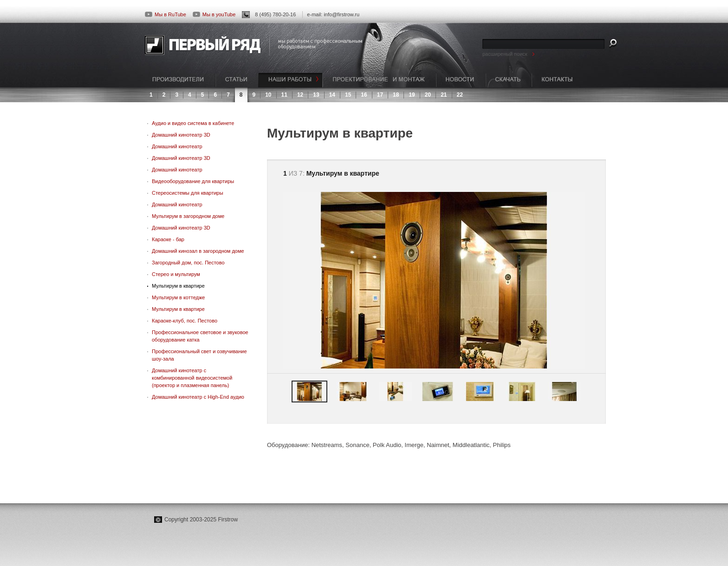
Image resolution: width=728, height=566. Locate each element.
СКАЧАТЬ (509, 80)
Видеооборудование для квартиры (193, 181)
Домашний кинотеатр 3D (181, 135)
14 (332, 95)
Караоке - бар (168, 239)
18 (396, 95)
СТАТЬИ (237, 80)
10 (268, 95)
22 (460, 95)
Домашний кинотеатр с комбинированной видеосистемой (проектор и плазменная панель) (192, 378)
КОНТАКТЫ (557, 80)
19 (412, 95)
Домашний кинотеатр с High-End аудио (198, 397)
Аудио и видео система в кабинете (193, 123)
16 (364, 95)
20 (428, 95)
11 (284, 95)
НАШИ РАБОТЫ (291, 80)
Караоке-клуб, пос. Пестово (185, 321)
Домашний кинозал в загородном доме (198, 251)
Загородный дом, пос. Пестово (188, 263)
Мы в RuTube (166, 14)
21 (444, 95)
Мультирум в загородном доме (188, 216)
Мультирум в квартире (178, 286)
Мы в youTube (214, 14)
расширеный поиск (505, 54)
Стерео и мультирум (176, 274)
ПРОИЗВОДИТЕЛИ (180, 80)
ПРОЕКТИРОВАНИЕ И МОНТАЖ (379, 80)
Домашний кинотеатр (177, 146)
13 (316, 95)
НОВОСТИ (461, 80)
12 (300, 95)
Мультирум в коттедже (178, 297)
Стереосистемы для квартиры (188, 193)
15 (348, 95)
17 (380, 95)
